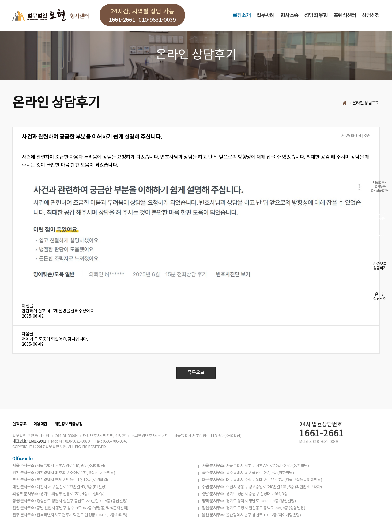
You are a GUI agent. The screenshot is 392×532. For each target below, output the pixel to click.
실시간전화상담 (380, 217)
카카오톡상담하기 (380, 266)
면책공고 (19, 424)
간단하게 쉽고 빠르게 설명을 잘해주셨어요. (58, 311)
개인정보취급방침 (68, 424)
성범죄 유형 (316, 16)
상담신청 (371, 16)
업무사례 (265, 16)
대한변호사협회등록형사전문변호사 (380, 186)
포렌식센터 (345, 16)
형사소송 (289, 16)
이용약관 (40, 424)
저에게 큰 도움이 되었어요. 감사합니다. (55, 339)
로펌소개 (241, 16)
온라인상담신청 (380, 297)
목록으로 (196, 373)
